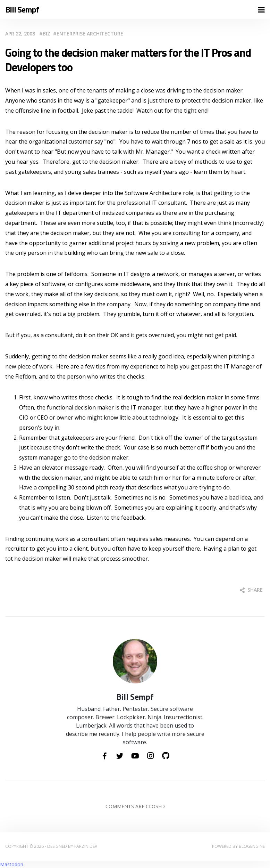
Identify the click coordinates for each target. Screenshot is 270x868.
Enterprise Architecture (90, 34)
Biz (47, 34)
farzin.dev (86, 846)
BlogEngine (252, 846)
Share (251, 590)
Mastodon (12, 864)
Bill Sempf (22, 10)
